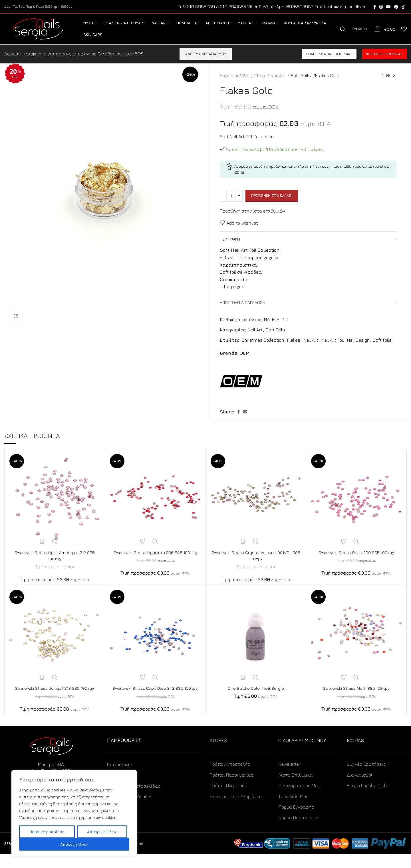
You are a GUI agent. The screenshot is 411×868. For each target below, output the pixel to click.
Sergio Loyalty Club (367, 799)
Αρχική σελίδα (235, 83)
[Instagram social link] (381, 7)
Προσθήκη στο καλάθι (272, 203)
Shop (260, 83)
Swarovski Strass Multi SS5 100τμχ (356, 695)
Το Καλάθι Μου (293, 810)
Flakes (294, 347)
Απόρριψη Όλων (102, 832)
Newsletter (289, 778)
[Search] (343, 33)
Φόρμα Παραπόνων (298, 831)
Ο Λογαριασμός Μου (299, 799)
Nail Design (358, 347)
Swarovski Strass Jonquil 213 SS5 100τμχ (55, 695)
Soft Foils (300, 83)
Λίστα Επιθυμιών (296, 789)
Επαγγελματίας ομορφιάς (329, 61)
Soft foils (382, 347)
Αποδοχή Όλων (74, 844)
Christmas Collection (263, 347)
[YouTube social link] (388, 7)
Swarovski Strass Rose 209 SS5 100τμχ (356, 560)
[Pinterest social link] (396, 7)
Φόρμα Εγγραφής (296, 821)
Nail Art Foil (333, 347)
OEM (245, 360)
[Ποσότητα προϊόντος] (231, 203)
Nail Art (278, 83)
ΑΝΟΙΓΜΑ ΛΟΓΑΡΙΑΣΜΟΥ (206, 61)
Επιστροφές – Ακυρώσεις (236, 810)
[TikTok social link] (403, 7)
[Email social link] (245, 419)
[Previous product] (382, 83)
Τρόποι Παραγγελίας (232, 789)
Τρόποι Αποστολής (230, 778)
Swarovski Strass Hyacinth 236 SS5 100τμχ (155, 560)
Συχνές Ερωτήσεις (366, 778)
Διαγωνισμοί (360, 789)
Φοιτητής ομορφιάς (384, 61)
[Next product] (394, 83)
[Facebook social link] (375, 7)
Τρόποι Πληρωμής (228, 799)
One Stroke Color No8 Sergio (256, 695)
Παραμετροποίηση (47, 832)
